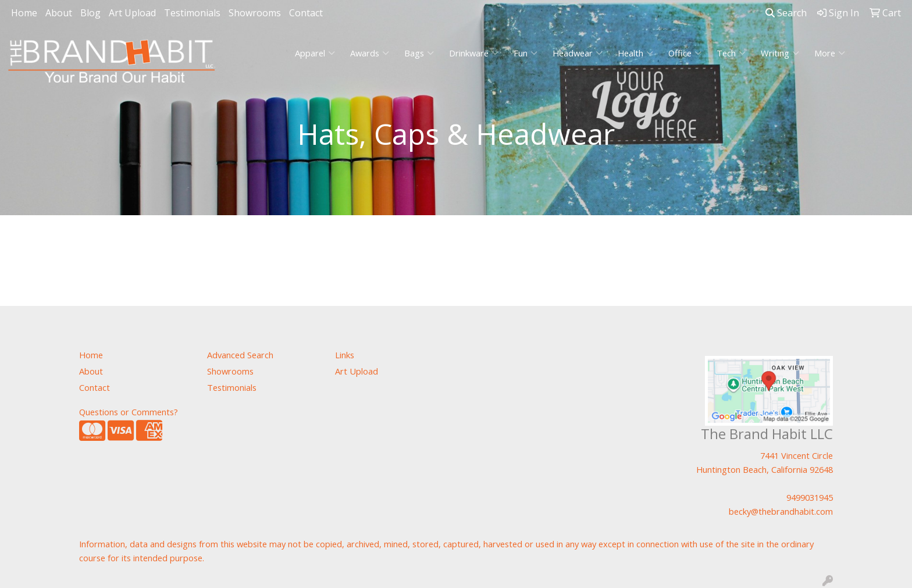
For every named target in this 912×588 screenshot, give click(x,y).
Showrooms (255, 13)
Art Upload (132, 13)
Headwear (578, 53)
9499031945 (810, 497)
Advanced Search (240, 355)
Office (685, 53)
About (59, 13)
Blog (90, 13)
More (830, 53)
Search (786, 13)
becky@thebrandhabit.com (781, 511)
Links (345, 355)
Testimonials (192, 13)
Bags (419, 53)
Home (24, 13)
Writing (780, 53)
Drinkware (474, 53)
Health (635, 53)
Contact (306, 13)
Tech (731, 53)
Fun (526, 53)
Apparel (315, 53)
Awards (370, 53)
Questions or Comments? (129, 412)
